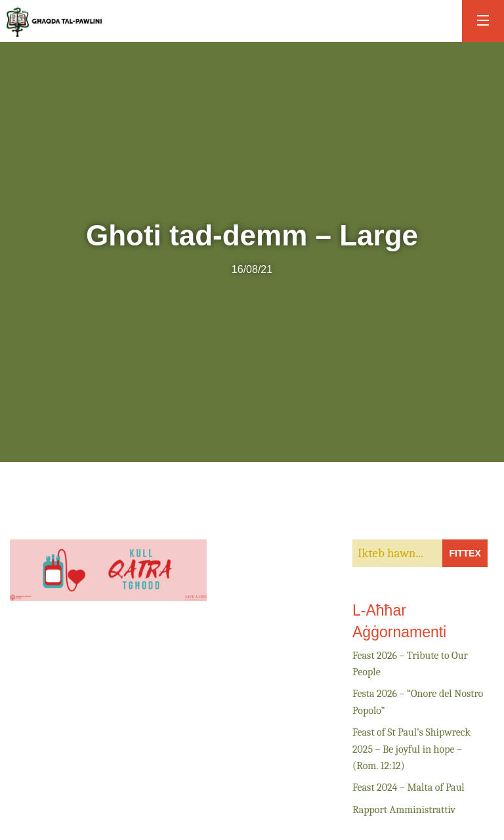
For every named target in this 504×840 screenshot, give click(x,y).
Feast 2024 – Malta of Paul (409, 787)
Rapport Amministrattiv (404, 810)
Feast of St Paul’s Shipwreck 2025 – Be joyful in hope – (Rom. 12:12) (411, 749)
